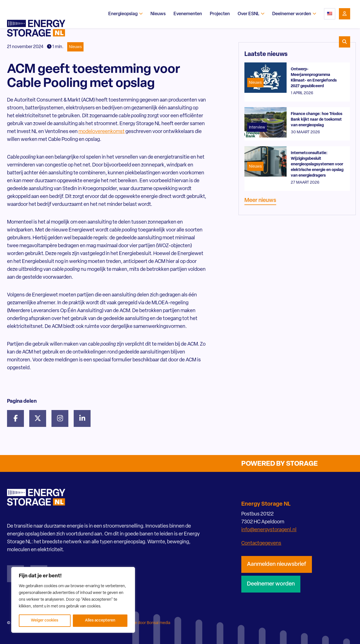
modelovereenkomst (102, 132)
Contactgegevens (261, 543)
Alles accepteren (100, 621)
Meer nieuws (260, 201)
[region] (73, 600)
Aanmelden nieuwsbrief (277, 564)
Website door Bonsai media (146, 623)
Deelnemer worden (271, 584)
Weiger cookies (45, 621)
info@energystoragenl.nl (269, 530)
